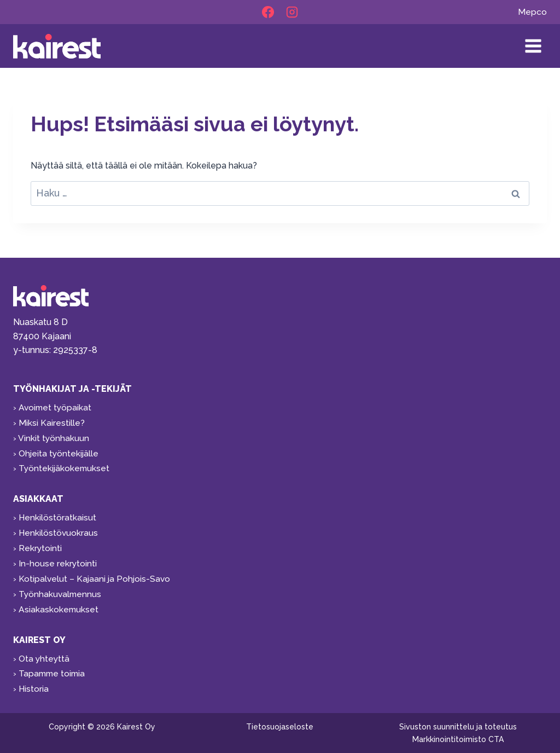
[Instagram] (292, 12)
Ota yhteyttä (45, 657)
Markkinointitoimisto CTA (458, 739)
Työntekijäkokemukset (65, 463)
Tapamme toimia (53, 673)
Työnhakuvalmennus (61, 591)
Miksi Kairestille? (52, 416)
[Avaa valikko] (533, 46)
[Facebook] (268, 12)
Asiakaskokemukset (59, 607)
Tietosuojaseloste (280, 727)
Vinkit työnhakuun (54, 431)
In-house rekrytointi (58, 560)
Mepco (532, 12)
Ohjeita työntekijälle (59, 447)
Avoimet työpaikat (56, 400)
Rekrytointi (40, 544)
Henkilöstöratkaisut (58, 512)
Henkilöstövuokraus (59, 528)
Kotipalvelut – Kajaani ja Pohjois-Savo (96, 575)
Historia (34, 688)
